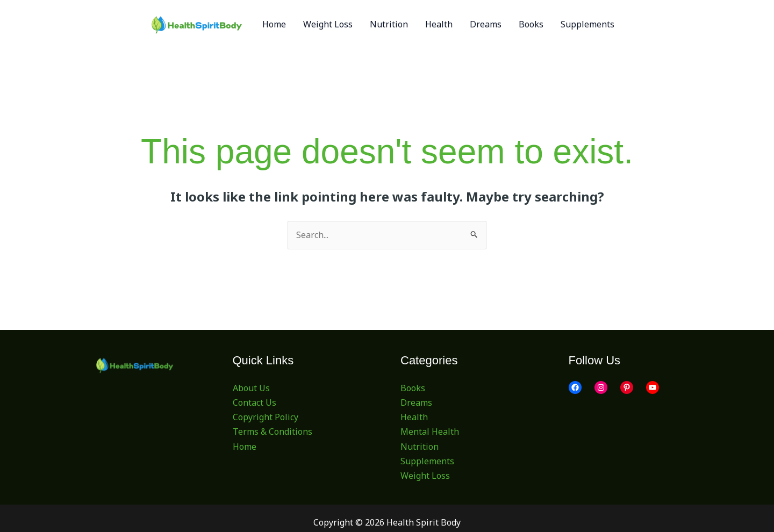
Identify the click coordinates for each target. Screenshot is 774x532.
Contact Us (255, 402)
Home (245, 447)
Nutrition (420, 447)
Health (414, 417)
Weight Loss (425, 476)
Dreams (416, 402)
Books (413, 388)
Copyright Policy (266, 417)
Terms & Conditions (273, 432)
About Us (251, 388)
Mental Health (430, 432)
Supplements (427, 461)
